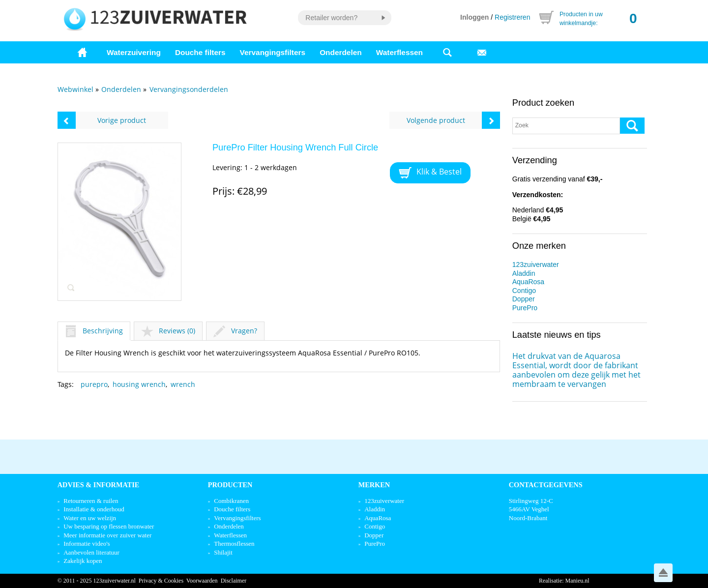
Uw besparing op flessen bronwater (109, 526)
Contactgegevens (546, 485)
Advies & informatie (99, 485)
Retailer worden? (331, 18)
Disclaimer (234, 581)
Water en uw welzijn (90, 518)
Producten (230, 485)
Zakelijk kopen (83, 561)
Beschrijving (94, 331)
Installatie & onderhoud (94, 509)
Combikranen (231, 501)
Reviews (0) (168, 331)
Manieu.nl (577, 581)
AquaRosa (528, 282)
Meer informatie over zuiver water (107, 535)
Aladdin (524, 273)
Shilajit (223, 552)
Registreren (512, 17)
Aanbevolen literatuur (91, 552)
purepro (94, 384)
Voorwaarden (202, 581)
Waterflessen (399, 52)
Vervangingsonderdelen (189, 89)
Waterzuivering (134, 52)
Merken (374, 485)
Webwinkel (75, 89)
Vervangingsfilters (273, 52)
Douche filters (200, 52)
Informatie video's (87, 544)
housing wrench (139, 384)
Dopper (524, 299)
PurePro (525, 308)
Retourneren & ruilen (91, 501)
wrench (183, 384)
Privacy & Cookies (161, 581)
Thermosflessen (234, 544)
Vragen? (235, 331)
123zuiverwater (536, 265)
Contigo (524, 291)
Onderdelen (341, 52)
